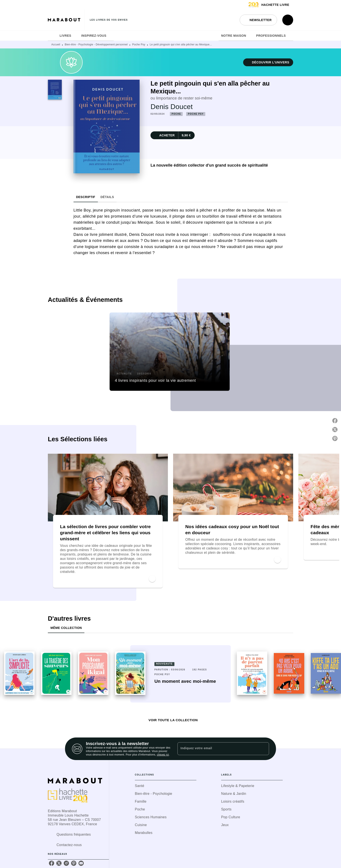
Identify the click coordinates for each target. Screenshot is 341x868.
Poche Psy (139, 45)
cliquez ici (163, 755)
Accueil (56, 45)
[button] (258, 20)
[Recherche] (288, 20)
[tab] (52, 36)
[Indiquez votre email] (218, 749)
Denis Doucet (172, 107)
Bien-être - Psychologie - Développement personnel (96, 45)
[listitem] (52, 863)
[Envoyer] (264, 749)
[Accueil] (66, 20)
